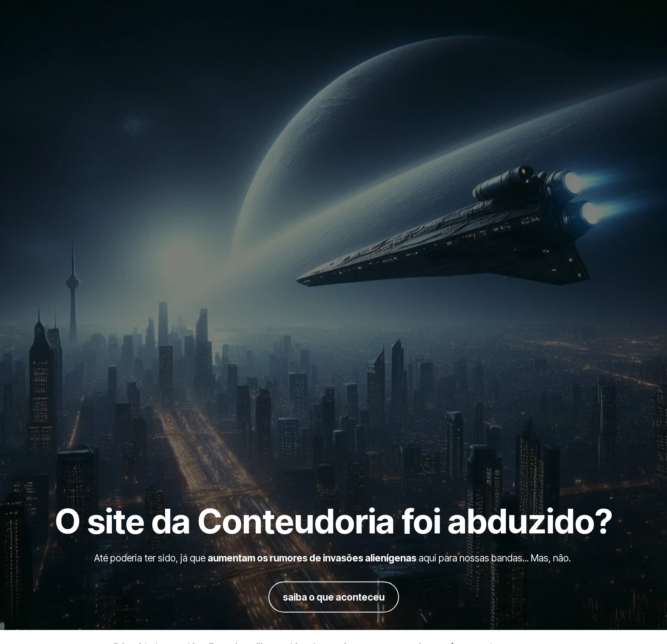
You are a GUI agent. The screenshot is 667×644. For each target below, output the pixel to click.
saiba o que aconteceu (334, 597)
